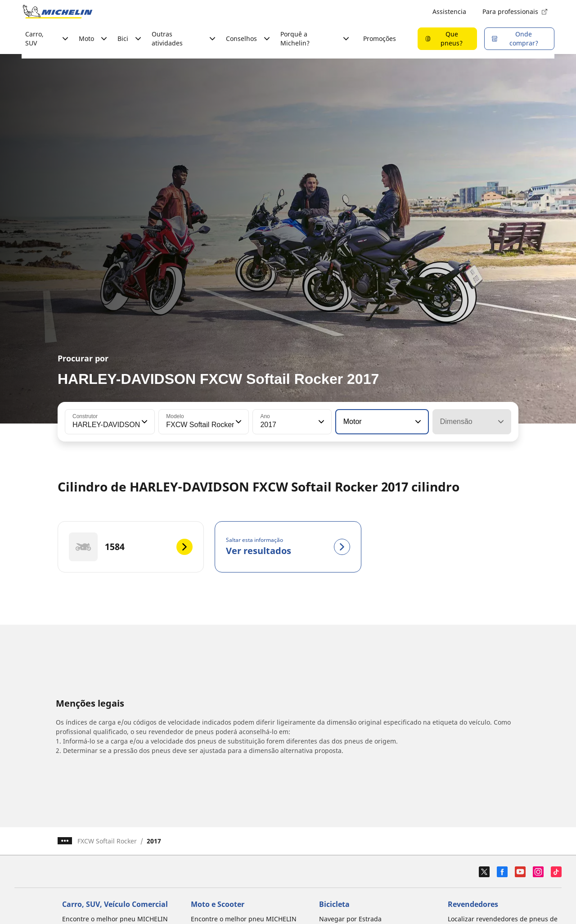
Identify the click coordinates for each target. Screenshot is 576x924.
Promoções (380, 38)
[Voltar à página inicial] (58, 12)
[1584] (131, 547)
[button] (144, 422)
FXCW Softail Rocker (107, 841)
